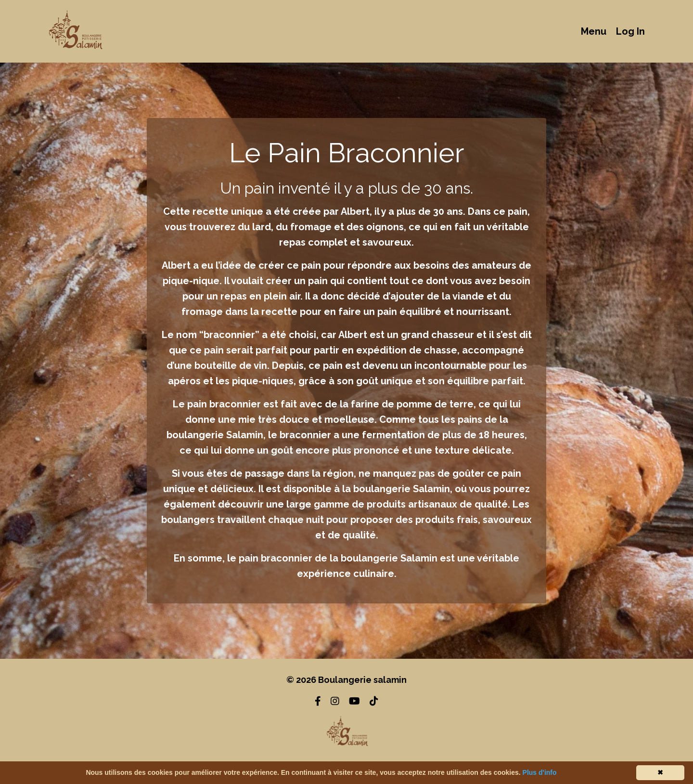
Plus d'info (540, 772)
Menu (594, 31)
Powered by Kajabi (347, 759)
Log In (630, 31)
